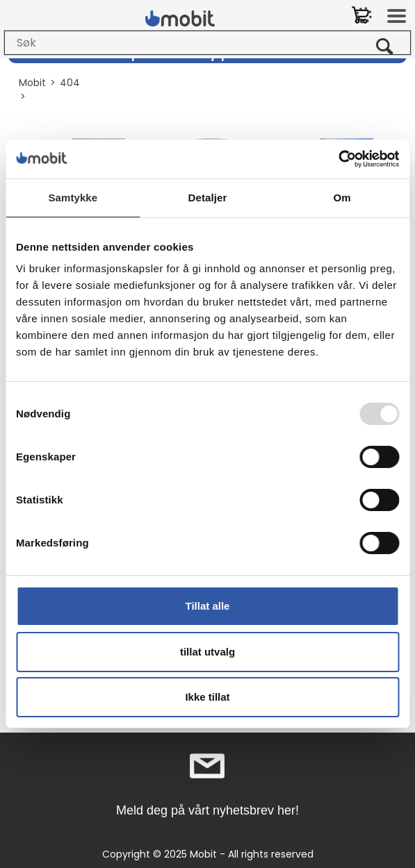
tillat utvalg (208, 652)
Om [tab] (342, 198)
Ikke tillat (207, 697)
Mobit (32, 83)
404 (70, 83)
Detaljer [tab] (208, 198)
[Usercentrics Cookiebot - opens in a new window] (338, 159)
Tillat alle (208, 606)
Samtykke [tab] (73, 198)
